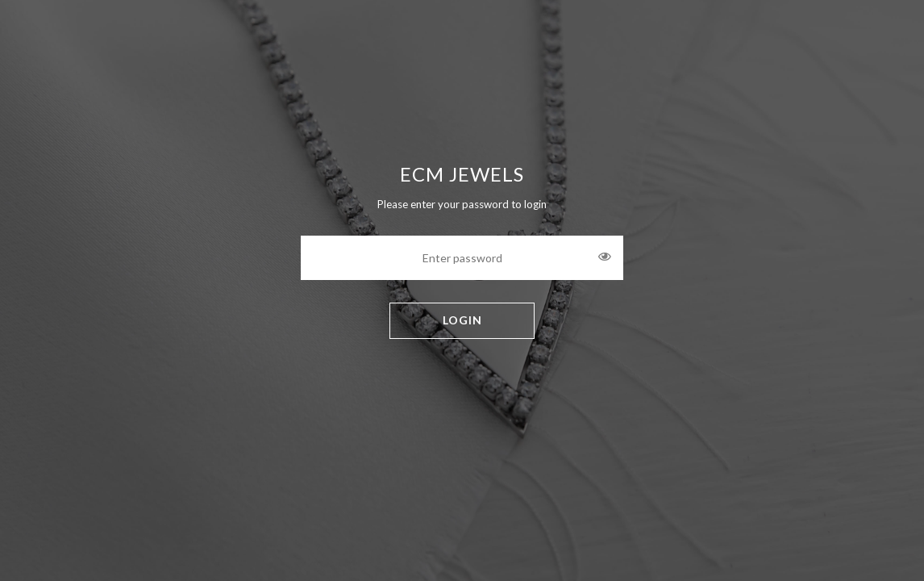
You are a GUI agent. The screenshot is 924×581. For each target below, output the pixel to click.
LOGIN (462, 320)
